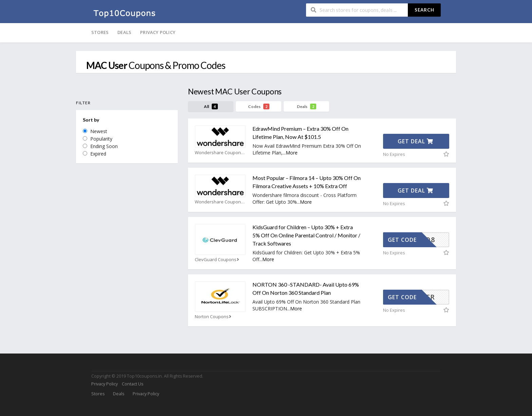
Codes (259, 106)
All (211, 106)
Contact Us (132, 384)
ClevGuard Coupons (218, 260)
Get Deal (415, 141)
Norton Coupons (214, 317)
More (292, 153)
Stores (100, 32)
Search (424, 10)
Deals (124, 32)
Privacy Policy (158, 32)
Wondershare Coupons (220, 153)
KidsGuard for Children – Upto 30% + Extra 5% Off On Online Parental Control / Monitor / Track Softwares (306, 235)
